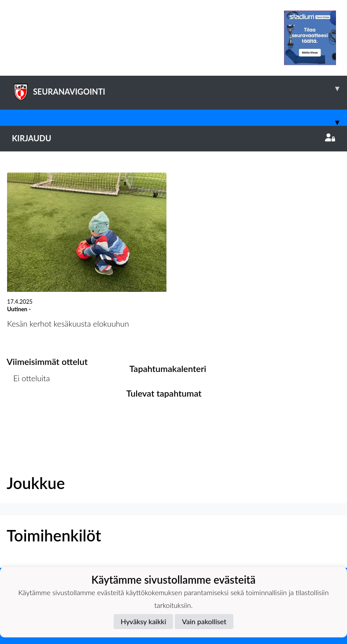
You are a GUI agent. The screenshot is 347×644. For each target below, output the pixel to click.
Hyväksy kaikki (143, 621)
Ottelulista (28, 412)
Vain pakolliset (204, 621)
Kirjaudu (173, 138)
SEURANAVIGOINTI (179, 88)
